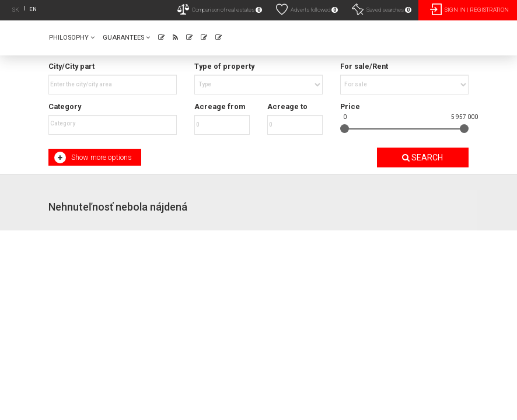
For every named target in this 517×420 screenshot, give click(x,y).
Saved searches (382, 9)
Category (65, 106)
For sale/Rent (364, 66)
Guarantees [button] (126, 38)
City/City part (71, 66)
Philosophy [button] (72, 38)
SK (16, 10)
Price (350, 106)
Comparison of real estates (220, 9)
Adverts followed (307, 9)
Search (422, 157)
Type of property (224, 66)
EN (33, 9)
